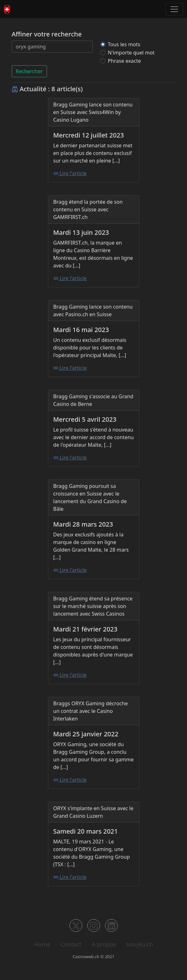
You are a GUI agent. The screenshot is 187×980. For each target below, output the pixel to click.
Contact (71, 944)
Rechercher (29, 71)
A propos (104, 944)
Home (42, 944)
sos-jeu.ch (139, 944)
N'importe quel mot (131, 53)
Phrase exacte (124, 61)
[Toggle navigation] (174, 9)
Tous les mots (124, 44)
